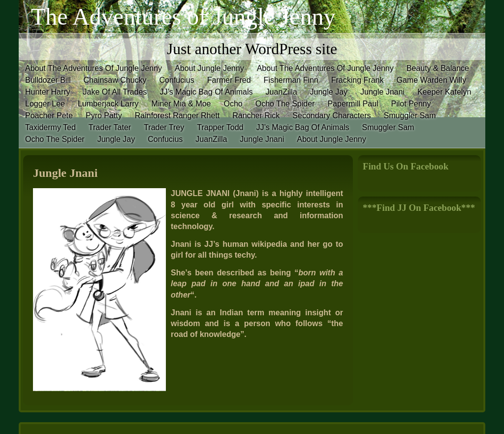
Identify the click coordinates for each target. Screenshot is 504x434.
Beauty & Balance (438, 68)
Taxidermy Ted (50, 127)
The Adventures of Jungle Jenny (183, 17)
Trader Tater (110, 127)
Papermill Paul (353, 104)
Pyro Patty (104, 116)
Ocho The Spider (285, 104)
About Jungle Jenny (209, 68)
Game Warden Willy (431, 80)
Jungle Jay (329, 92)
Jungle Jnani (382, 92)
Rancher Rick (256, 116)
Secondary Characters (331, 116)
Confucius (177, 80)
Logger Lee (45, 104)
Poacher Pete (49, 116)
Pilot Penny (411, 104)
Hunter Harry (48, 92)
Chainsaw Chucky (115, 80)
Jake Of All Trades (115, 92)
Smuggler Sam (410, 116)
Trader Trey (164, 127)
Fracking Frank (358, 80)
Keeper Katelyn (444, 92)
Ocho (233, 104)
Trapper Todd (220, 127)
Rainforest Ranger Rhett (177, 116)
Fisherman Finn (291, 80)
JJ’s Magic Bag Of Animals (206, 92)
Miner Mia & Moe (181, 104)
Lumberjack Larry (108, 104)
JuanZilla (282, 92)
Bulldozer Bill (48, 80)
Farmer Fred (229, 80)
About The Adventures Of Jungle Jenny (94, 68)
